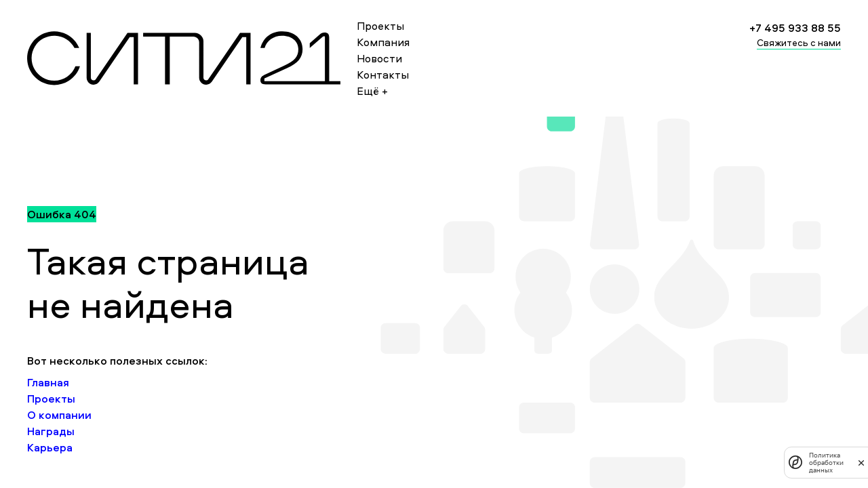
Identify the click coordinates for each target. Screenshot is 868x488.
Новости (379, 58)
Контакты (383, 75)
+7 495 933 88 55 (795, 28)
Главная (48, 382)
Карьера (50, 447)
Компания (383, 42)
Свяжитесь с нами (799, 42)
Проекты (380, 26)
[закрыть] (861, 462)
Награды (51, 431)
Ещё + (372, 91)
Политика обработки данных (826, 463)
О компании (59, 415)
